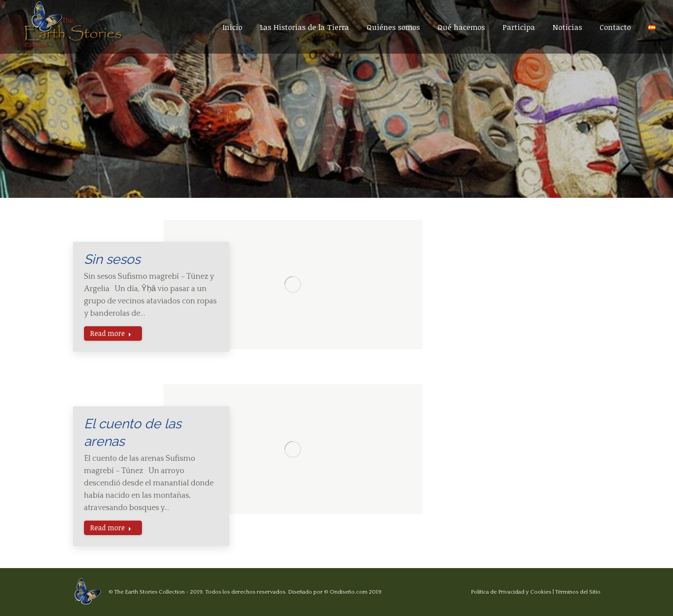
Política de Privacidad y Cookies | (513, 592)
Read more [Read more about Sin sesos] (111, 333)
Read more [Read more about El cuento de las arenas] (111, 528)
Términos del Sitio (578, 592)
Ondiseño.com (349, 592)
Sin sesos (112, 259)
